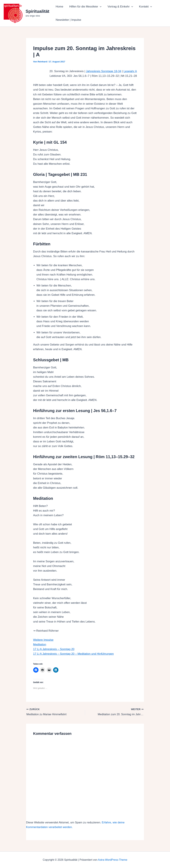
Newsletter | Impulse (68, 20)
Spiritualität (37, 11)
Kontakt (144, 7)
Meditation (40, 644)
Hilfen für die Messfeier (85, 7)
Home (59, 7)
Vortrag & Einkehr (119, 7)
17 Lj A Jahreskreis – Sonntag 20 (54, 649)
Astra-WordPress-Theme (113, 860)
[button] (99, 7)
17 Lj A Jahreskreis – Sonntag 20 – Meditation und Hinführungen (74, 654)
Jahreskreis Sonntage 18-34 (104, 71)
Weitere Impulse (43, 640)
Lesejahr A (130, 71)
